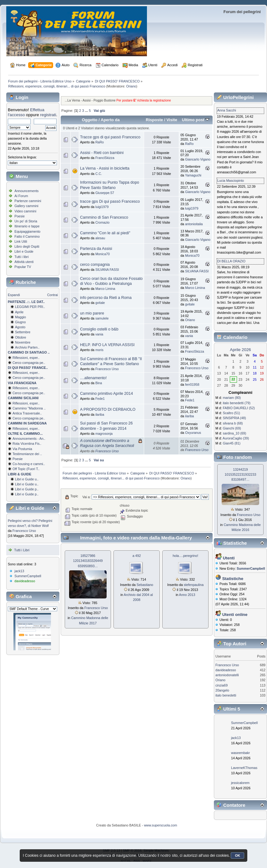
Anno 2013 (187, 595)
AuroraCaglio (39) (236, 438)
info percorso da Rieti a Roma (106, 298)
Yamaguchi (193, 175)
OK (237, 856)
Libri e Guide (24, 251)
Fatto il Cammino (27, 236)
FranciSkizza (105, 158)
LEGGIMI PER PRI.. (30, 307)
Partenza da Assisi (96, 249)
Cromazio (102, 222)
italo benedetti (226, 695)
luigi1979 (102, 207)
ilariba (100, 414)
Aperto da (110, 120)
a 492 (137, 556)
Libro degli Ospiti (27, 246)
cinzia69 (222, 685)
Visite (172, 120)
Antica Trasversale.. (27, 413)
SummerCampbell (28, 576)
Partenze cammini (28, 201)
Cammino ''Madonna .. (29, 408)
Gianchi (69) (232, 428)
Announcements (26, 191)
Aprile (19, 312)
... (87, 111)
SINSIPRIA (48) (234, 418)
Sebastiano (145, 585)
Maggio (20, 317)
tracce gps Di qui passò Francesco (110, 201)
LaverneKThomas (244, 768)
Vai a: (86, 497)
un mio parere (92, 313)
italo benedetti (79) (237, 403)
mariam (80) (232, 398)
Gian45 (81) (232, 443)
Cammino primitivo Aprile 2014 (106, 394)
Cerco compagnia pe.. (29, 363)
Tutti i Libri (22, 550)
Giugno (20, 322)
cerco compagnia (95, 265)
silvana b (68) (233, 423)
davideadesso (25, 581)
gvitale (100, 303)
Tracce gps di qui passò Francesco (110, 137)
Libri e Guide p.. (27, 489)
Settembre (23, 332)
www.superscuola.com (160, 825)
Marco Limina (105, 289)
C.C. (99, 174)
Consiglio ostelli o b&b (99, 329)
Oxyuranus (193, 433)
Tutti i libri (21, 257)
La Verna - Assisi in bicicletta (105, 168)
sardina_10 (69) (235, 433)
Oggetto (90, 120)
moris (99, 350)
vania (99, 334)
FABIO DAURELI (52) (239, 408)
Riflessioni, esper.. (26, 358)
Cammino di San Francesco (104, 217)
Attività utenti (24, 262)
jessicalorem (240, 783)
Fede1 (100, 399)
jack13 (19, 571)
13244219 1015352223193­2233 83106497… (241, 474)
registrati (48, 115)
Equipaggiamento (27, 231)
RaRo (100, 142)
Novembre (23, 342)
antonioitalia (194, 224)
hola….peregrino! (185, 556)
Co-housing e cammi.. (29, 464)
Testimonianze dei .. (27, 454)
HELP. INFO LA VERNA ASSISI (107, 345)
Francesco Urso (24, 531)
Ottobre (21, 337)
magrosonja (104, 434)
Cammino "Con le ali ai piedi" (105, 233)
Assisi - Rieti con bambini (102, 153)
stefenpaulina (194, 585)
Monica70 (103, 254)
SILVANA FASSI (107, 270)
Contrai (53, 295)
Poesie (20, 216)
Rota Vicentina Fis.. (27, 444)
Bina (99, 383)
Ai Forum (21, 196)
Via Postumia (22, 449)
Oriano (131, 86)
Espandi (14, 295)
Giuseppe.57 (105, 193)
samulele (102, 318)
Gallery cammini (26, 206)
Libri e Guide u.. (27, 479)
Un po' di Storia (26, 221)
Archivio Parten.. (27, 347)
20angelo (222, 690)
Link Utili (21, 241)
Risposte (154, 120)
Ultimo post (196, 120)
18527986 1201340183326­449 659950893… (88, 561)
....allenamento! (93, 378)
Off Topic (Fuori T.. (26, 469)
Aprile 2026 (240, 350)
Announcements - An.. (29, 439)
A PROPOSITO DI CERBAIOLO (108, 409)
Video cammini (25, 211)
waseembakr (240, 753)
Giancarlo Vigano (198, 159)
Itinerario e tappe (27, 226)
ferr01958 (192, 384)
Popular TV (23, 267)
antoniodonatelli (227, 675)
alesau (100, 238)
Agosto (20, 327)
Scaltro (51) (232, 413)
